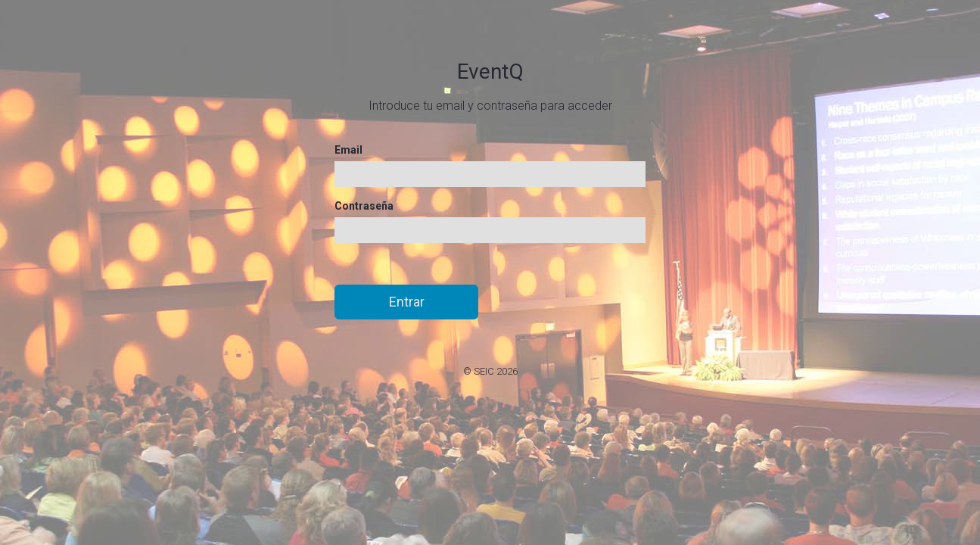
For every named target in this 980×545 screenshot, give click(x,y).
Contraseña (364, 206)
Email (348, 150)
